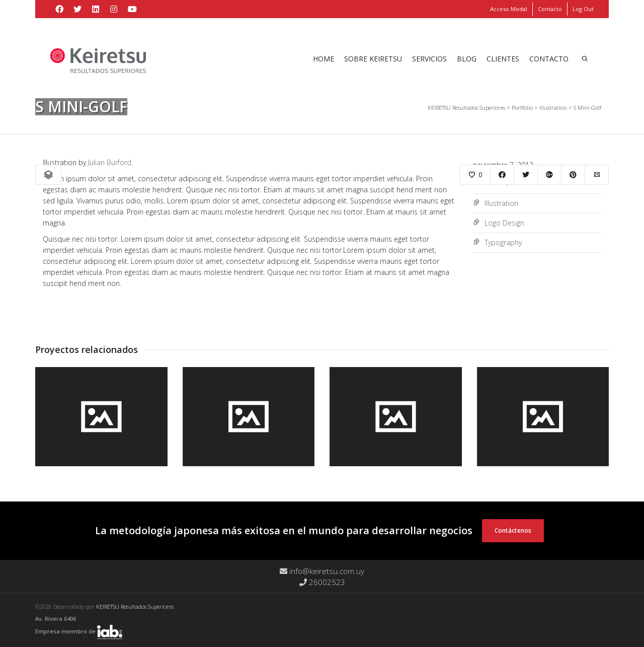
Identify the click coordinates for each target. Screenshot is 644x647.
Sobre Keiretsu (373, 59)
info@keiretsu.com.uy (322, 571)
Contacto (550, 9)
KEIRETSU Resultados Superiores (136, 606)
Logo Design (504, 223)
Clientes (503, 59)
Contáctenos (513, 530)
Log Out (583, 9)
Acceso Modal (509, 9)
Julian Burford (110, 162)
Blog (467, 59)
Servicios (429, 59)
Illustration (501, 203)
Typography (503, 242)
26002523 (322, 582)
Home (324, 59)
